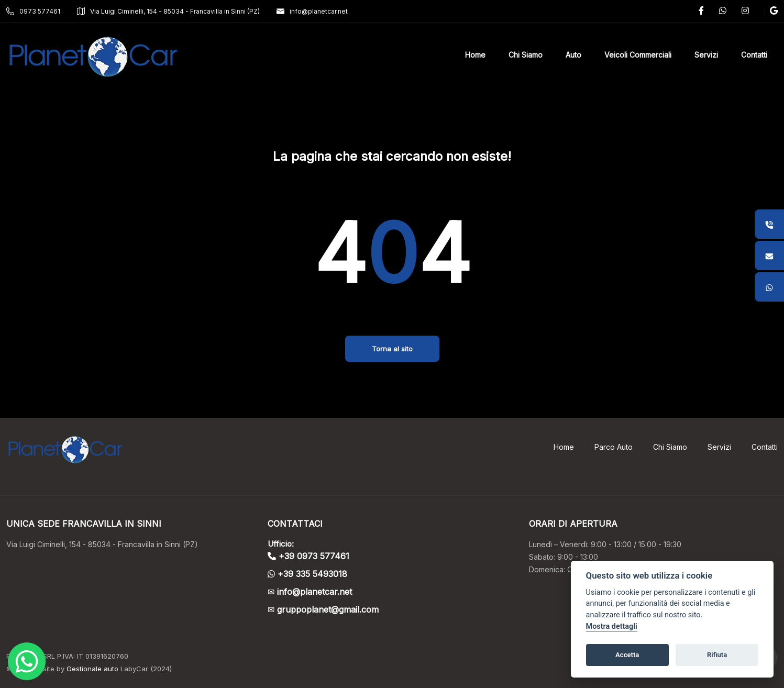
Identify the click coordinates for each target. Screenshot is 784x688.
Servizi (719, 447)
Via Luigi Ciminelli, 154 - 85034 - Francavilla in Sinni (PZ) (168, 11)
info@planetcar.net (312, 11)
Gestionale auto (92, 669)
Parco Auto (614, 447)
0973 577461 (33, 11)
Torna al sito (392, 349)
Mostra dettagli (612, 626)
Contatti (765, 447)
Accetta (627, 655)
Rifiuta (717, 655)
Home (564, 447)
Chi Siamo (670, 447)
